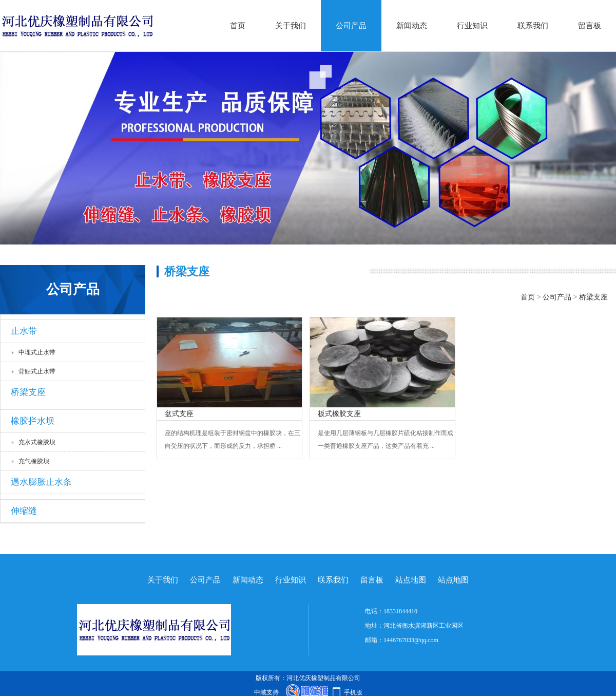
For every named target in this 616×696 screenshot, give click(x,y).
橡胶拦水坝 (33, 421)
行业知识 (472, 26)
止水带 (24, 331)
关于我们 (291, 26)
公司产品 (351, 26)
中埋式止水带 (37, 352)
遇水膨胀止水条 (41, 482)
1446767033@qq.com (411, 640)
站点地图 (411, 580)
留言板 (590, 26)
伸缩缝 (24, 511)
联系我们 (533, 26)
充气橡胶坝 (34, 461)
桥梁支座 (28, 392)
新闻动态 (412, 26)
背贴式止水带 (37, 371)
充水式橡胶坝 (37, 442)
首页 (238, 26)
